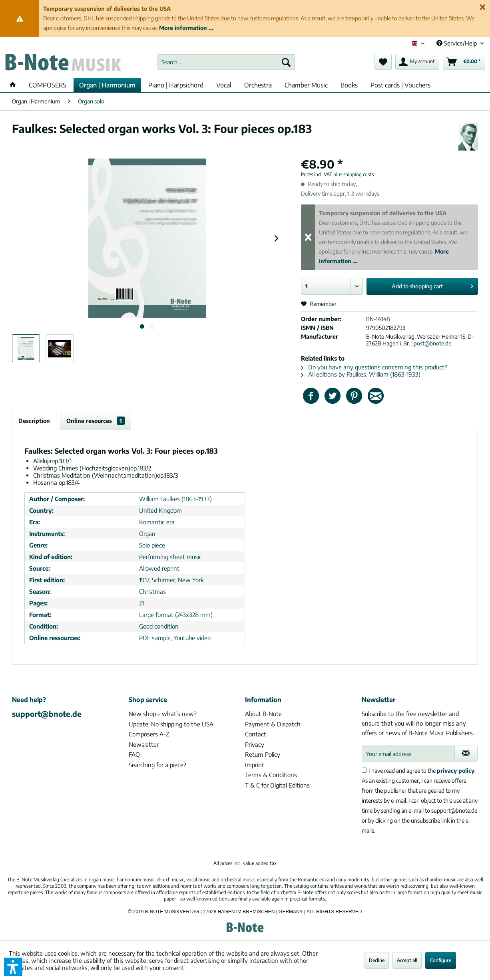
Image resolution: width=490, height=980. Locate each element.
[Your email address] (408, 754)
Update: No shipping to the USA (171, 724)
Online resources (96, 421)
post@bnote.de (432, 343)
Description (34, 421)
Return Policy (263, 754)
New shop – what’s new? (163, 714)
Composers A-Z (149, 734)
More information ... (186, 28)
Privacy (255, 744)
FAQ (134, 754)
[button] (13, 967)
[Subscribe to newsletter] (466, 754)
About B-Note (263, 714)
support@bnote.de (47, 714)
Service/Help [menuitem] (457, 43)
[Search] (286, 62)
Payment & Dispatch (273, 724)
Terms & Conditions (271, 775)
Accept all (407, 960)
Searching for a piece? (157, 765)
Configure (441, 960)
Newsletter (144, 744)
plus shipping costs (354, 174)
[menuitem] (226, 62)
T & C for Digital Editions (277, 785)
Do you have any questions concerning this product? (374, 367)
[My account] (417, 62)
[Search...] (226, 62)
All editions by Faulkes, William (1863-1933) (361, 374)
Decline (377, 960)
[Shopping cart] (464, 62)
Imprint (255, 765)
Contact (256, 734)
